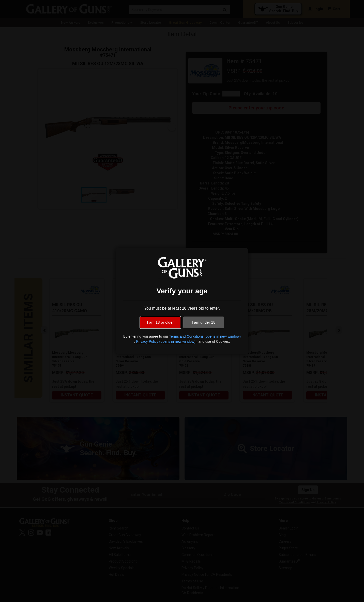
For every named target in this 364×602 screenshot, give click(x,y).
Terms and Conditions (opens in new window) (205, 336)
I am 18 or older (160, 322)
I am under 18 (204, 322)
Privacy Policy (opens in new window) (166, 341)
